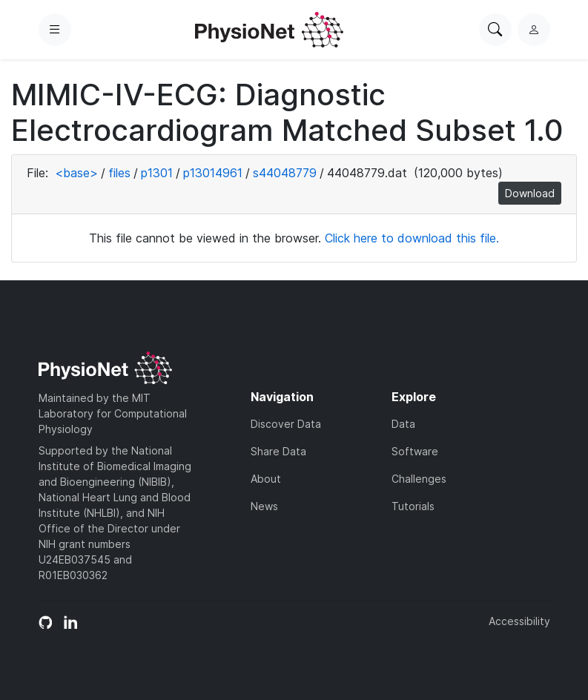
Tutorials (413, 506)
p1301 (157, 173)
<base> (76, 173)
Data (403, 424)
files (119, 173)
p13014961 (213, 173)
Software (415, 451)
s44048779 (285, 173)
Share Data (278, 451)
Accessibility (519, 621)
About (266, 479)
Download (530, 193)
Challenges (419, 479)
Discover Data (286, 424)
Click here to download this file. (412, 238)
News (264, 506)
